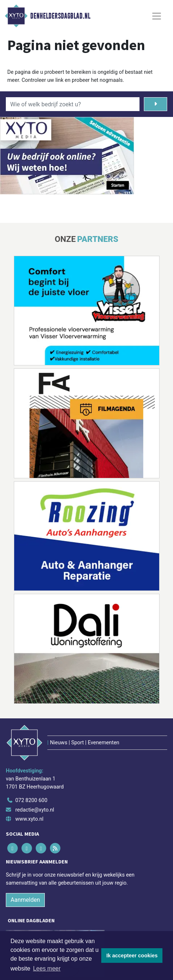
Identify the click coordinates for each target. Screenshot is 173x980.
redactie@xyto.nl (35, 810)
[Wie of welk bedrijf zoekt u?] (73, 104)
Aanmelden (25, 900)
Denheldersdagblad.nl (60, 16)
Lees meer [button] (47, 968)
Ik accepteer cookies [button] (132, 956)
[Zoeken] (156, 104)
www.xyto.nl (29, 819)
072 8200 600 (31, 800)
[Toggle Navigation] (157, 16)
